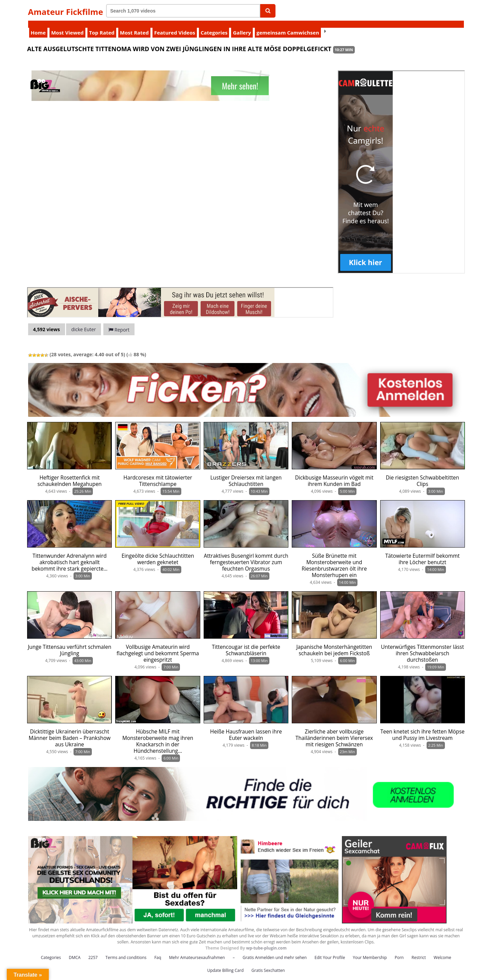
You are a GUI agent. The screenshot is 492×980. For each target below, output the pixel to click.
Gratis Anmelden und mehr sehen (275, 950)
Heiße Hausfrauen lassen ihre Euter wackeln (246, 728)
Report (119, 323)
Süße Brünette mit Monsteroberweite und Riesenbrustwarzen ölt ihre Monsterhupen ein (334, 558)
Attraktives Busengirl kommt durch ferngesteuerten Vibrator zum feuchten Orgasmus (246, 555)
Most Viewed (67, 25)
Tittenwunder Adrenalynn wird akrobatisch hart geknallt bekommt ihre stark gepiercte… (69, 555)
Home (38, 25)
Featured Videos (175, 25)
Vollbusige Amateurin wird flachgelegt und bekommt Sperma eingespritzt (158, 646)
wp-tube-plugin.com (266, 941)
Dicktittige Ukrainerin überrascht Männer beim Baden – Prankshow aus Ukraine (69, 731)
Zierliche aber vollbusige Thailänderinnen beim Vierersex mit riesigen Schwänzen (334, 731)
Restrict (419, 950)
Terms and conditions (126, 950)
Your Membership (370, 950)
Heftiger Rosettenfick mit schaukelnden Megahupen (70, 474)
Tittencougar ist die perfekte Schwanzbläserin (246, 643)
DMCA (75, 950)
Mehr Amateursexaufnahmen (197, 950)
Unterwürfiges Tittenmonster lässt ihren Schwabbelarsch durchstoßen (422, 646)
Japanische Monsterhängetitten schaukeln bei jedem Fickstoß (334, 643)
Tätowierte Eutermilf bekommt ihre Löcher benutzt (423, 552)
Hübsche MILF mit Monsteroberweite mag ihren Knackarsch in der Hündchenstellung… (158, 734)
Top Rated (102, 25)
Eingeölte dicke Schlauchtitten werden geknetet (158, 552)
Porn (399, 950)
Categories (214, 25)
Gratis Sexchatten (268, 963)
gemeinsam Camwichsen (288, 25)
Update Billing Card (225, 963)
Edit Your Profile (330, 950)
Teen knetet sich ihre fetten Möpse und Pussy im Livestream (422, 728)
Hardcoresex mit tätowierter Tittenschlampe (158, 474)
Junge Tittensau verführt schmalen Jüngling (69, 643)
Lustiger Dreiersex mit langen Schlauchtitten (246, 474)
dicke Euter (84, 322)
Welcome (443, 950)
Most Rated (134, 25)
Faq (158, 950)
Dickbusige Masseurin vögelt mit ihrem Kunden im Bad (334, 474)
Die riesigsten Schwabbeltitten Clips (422, 474)
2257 (93, 950)
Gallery (242, 25)
